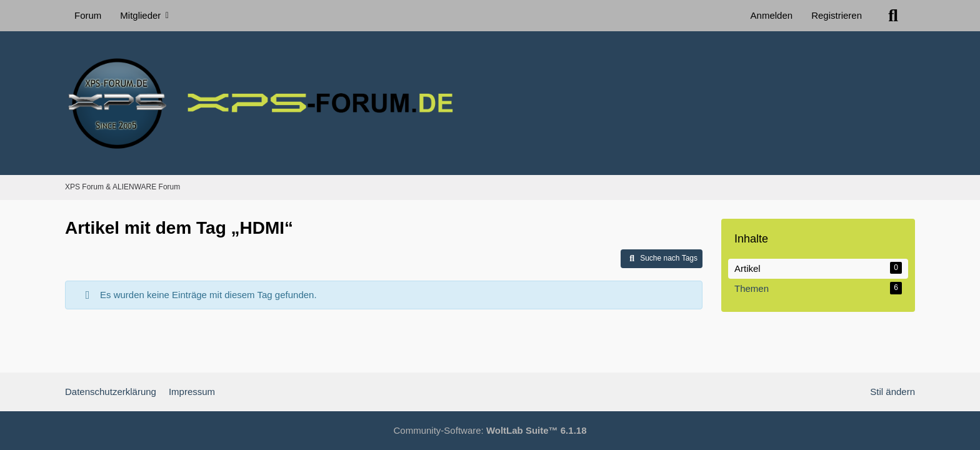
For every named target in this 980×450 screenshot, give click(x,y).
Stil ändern (892, 392)
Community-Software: (490, 430)
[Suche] (893, 16)
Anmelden (772, 15)
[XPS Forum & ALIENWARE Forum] (490, 103)
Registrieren (837, 15)
